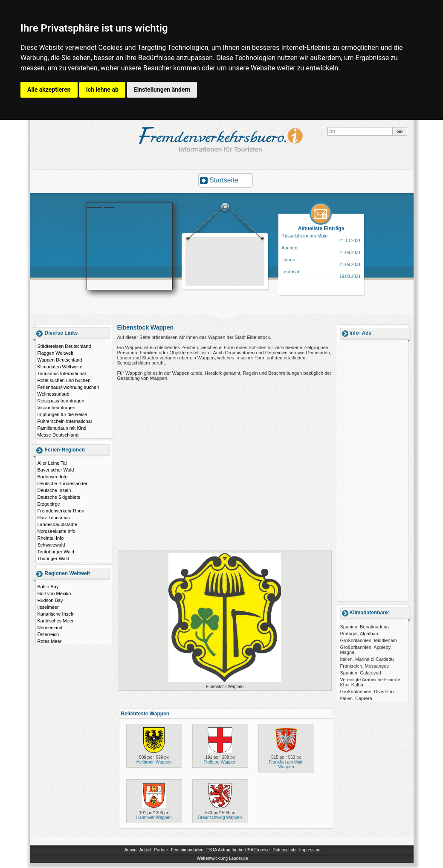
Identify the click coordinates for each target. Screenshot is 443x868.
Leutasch (291, 272)
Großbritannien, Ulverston (367, 692)
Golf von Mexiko (54, 593)
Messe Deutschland (58, 435)
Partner (161, 850)
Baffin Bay (48, 587)
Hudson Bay (50, 600)
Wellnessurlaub (54, 394)
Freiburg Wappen (220, 762)
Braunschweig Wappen (220, 817)
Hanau (288, 260)
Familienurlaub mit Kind (62, 428)
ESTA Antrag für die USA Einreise (238, 850)
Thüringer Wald (54, 558)
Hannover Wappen (154, 817)
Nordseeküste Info (56, 531)
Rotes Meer (50, 641)
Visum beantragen (56, 408)
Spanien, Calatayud (361, 673)
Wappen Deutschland (60, 360)
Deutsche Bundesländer (62, 483)
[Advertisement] (225, 262)
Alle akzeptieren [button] (49, 90)
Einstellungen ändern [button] (162, 90)
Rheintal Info (51, 538)
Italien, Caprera (356, 698)
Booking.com (101, 205)
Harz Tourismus (54, 518)
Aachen (289, 248)
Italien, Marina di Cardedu (367, 659)
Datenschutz (284, 850)
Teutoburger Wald (56, 552)
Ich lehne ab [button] (102, 90)
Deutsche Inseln (54, 490)
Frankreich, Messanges (365, 666)
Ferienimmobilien (187, 850)
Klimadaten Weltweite (60, 367)
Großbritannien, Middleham (369, 640)
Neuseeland (50, 628)
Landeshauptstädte (58, 524)
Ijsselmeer (48, 607)
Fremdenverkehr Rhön (61, 511)
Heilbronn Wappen (154, 762)
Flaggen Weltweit (55, 353)
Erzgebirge (49, 504)
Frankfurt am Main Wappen (286, 764)
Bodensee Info (53, 477)
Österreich (48, 634)
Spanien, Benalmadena (365, 627)
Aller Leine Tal (52, 463)
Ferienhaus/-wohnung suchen (68, 387)
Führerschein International (65, 421)
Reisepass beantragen (61, 401)
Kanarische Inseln (56, 614)
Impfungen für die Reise (62, 414)
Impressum (310, 850)
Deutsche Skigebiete (59, 497)
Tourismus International (62, 373)
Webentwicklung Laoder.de (223, 858)
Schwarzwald (51, 545)
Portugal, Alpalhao (359, 634)
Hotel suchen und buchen (64, 380)
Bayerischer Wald (56, 470)
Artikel (145, 850)
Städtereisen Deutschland (64, 346)
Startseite (224, 180)
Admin (130, 850)
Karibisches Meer (56, 621)
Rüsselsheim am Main (304, 236)
